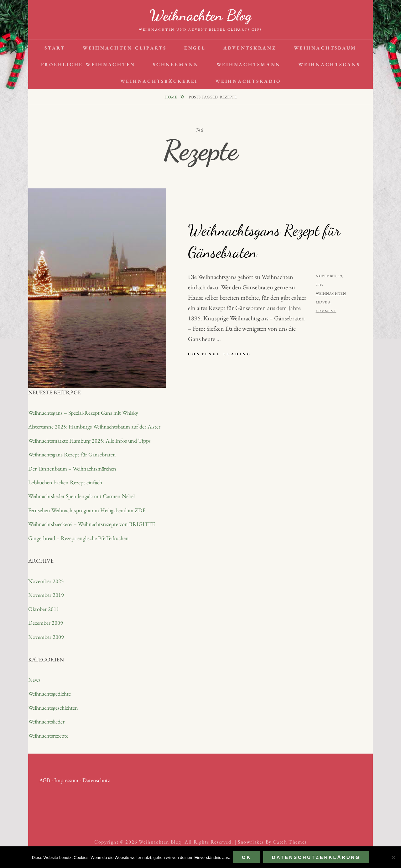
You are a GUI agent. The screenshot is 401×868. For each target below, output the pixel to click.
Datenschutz (96, 780)
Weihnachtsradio (248, 81)
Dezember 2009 (46, 623)
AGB (45, 780)
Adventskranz (250, 48)
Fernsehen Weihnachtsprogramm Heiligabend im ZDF (87, 510)
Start (55, 48)
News (34, 680)
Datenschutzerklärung (316, 857)
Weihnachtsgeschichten (53, 708)
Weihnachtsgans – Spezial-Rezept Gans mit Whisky (83, 413)
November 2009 (46, 637)
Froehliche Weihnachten (88, 64)
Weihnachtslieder (46, 721)
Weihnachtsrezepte (48, 736)
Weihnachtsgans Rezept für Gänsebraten (72, 454)
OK (247, 857)
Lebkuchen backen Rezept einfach (65, 482)
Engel (195, 48)
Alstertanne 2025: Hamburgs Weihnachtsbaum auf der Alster (94, 426)
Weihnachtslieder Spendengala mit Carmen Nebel (81, 496)
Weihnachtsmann (249, 64)
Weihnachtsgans (329, 64)
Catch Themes (290, 842)
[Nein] (393, 857)
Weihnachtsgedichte (49, 694)
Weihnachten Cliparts (125, 48)
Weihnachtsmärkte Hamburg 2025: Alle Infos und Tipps (89, 441)
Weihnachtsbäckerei (159, 81)
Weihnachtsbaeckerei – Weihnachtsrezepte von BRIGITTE (92, 524)
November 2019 (46, 595)
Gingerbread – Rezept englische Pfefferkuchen (78, 538)
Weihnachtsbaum (325, 48)
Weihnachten (331, 293)
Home (171, 97)
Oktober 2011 (44, 609)
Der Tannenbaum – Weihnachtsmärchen (72, 468)
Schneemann (176, 64)
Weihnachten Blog (200, 15)
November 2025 (46, 581)
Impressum (66, 780)
